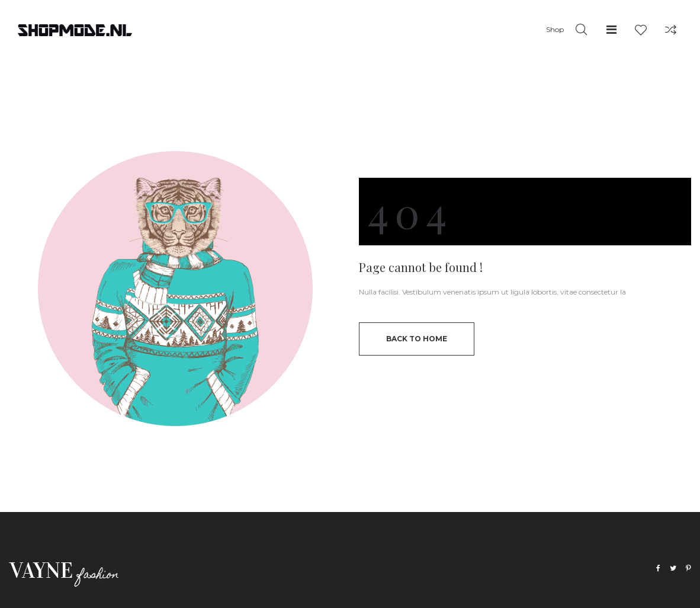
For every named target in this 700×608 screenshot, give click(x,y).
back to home (417, 339)
